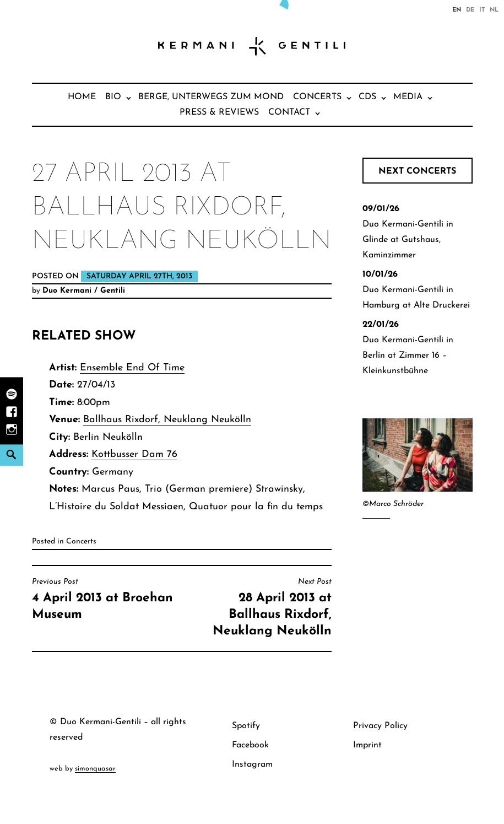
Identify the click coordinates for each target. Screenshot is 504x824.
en (457, 9)
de (470, 9)
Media (408, 97)
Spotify (246, 726)
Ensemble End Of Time (132, 368)
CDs (367, 97)
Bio (113, 97)
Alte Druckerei (442, 305)
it (482, 9)
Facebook (250, 745)
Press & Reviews (219, 112)
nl (494, 9)
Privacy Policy (380, 726)
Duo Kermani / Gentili (84, 291)
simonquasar (95, 769)
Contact (289, 112)
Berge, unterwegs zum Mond (211, 97)
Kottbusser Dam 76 (134, 454)
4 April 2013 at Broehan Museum (104, 599)
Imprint (367, 745)
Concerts (317, 97)
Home (82, 97)
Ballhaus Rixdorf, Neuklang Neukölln (167, 420)
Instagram (252, 764)
